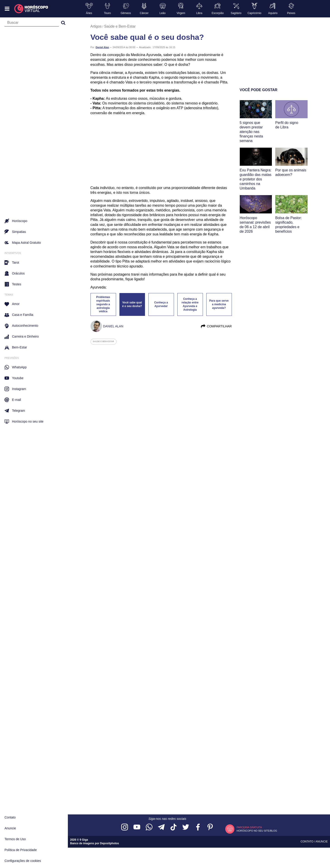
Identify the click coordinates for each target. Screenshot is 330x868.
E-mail (13, 400)
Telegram (15, 411)
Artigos (96, 26)
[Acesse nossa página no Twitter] (186, 827)
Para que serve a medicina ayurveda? (219, 304)
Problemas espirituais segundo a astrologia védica (103, 304)
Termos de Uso (15, 839)
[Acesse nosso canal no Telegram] (161, 827)
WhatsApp (16, 367)
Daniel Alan (102, 47)
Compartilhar (216, 326)
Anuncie (10, 828)
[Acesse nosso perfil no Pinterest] (210, 827)
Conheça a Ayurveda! (161, 304)
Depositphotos (109, 843)
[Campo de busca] (32, 24)
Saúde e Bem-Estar (120, 26)
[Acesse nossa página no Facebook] (198, 827)
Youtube (14, 378)
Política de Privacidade (21, 850)
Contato (10, 817)
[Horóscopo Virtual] (31, 9)
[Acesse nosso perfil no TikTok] (173, 827)
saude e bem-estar (104, 341)
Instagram (15, 389)
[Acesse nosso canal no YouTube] (137, 827)
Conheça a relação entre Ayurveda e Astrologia (190, 304)
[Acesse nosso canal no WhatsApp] (149, 827)
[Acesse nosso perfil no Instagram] (125, 827)
